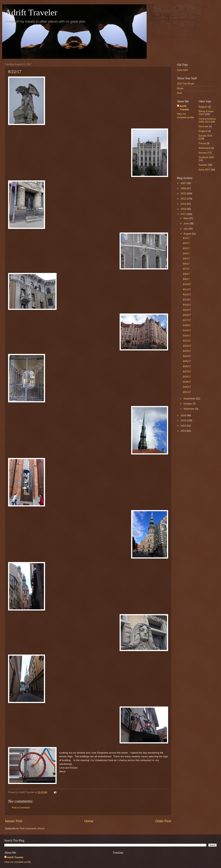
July (186, 229)
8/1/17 (186, 238)
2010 (184, 193)
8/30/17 (187, 387)
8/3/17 (186, 248)
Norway (203, 153)
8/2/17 (186, 243)
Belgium (203, 107)
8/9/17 (186, 279)
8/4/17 (186, 254)
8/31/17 (187, 392)
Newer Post (14, 821)
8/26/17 (187, 366)
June (186, 223)
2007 (184, 183)
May (186, 218)
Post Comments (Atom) (32, 829)
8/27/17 (187, 372)
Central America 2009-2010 (207, 120)
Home (89, 821)
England (203, 131)
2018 (184, 415)
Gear (180, 93)
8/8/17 (186, 274)
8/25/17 (187, 361)
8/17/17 (187, 320)
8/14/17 (187, 305)
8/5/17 (186, 259)
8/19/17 (187, 330)
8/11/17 (187, 289)
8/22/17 (187, 346)
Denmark (203, 127)
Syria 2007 (183, 70)
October (188, 404)
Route (180, 88)
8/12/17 (187, 295)
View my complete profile (18, 862)
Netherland (204, 148)
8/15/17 (187, 310)
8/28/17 (187, 377)
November (189, 409)
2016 (184, 209)
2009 (184, 188)
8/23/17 (187, 351)
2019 (184, 421)
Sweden (203, 165)
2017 (184, 214)
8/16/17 (187, 315)
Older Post (163, 821)
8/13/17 (187, 300)
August (187, 234)
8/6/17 (186, 264)
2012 (184, 199)
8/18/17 (187, 325)
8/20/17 (187, 336)
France (202, 143)
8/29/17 (187, 382)
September (190, 399)
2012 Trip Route (185, 84)
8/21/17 (187, 341)
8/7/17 (186, 269)
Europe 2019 (205, 136)
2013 (184, 204)
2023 (184, 431)
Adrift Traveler (31, 12)
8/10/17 (187, 284)
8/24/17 (187, 356)
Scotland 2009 (206, 157)
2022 (184, 426)
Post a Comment (21, 808)
